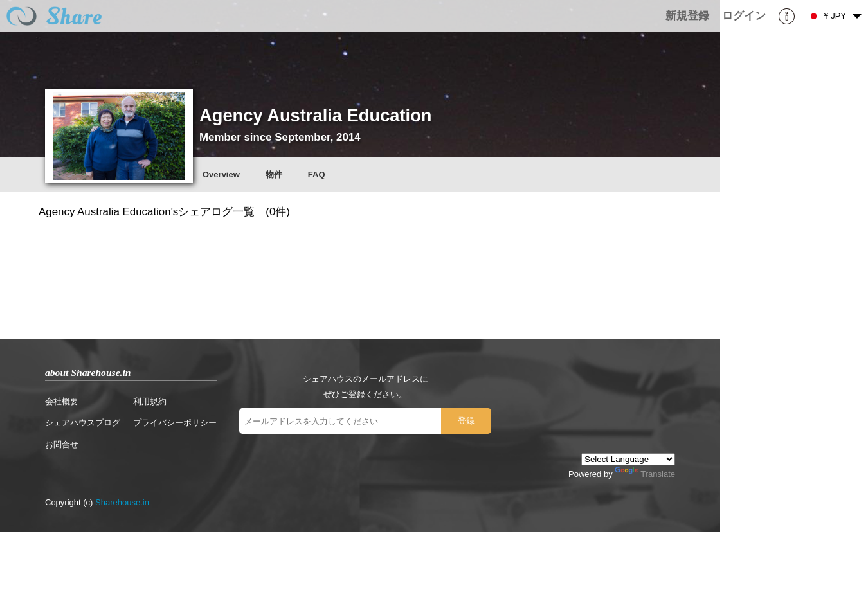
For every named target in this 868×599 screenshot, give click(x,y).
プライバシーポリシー (175, 423)
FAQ (317, 174)
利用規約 (150, 401)
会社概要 (62, 401)
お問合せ (62, 444)
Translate (645, 474)
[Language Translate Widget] (628, 459)
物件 (274, 174)
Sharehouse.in (122, 502)
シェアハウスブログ (83, 423)
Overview (221, 174)
